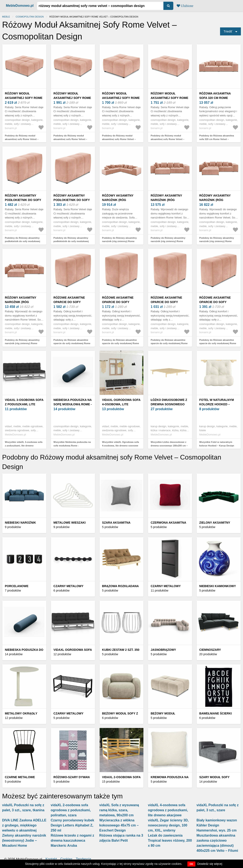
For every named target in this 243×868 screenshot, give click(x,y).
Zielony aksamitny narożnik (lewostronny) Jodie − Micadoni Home (24, 840)
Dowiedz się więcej (210, 864)
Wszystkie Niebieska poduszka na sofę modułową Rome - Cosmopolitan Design (72, 445)
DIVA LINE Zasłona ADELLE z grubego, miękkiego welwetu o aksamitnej (24, 825)
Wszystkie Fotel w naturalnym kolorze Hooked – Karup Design (217, 444)
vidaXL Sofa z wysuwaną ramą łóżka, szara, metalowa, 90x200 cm (119, 810)
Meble (6, 17)
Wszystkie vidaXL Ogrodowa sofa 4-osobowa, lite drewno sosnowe (121, 444)
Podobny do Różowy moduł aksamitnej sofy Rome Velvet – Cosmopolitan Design (22, 139)
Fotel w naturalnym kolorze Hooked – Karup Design (216, 404)
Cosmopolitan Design (30, 17)
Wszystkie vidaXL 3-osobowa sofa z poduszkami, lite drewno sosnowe (24, 445)
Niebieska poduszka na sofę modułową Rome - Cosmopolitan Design (73, 404)
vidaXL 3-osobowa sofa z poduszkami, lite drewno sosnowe (24, 404)
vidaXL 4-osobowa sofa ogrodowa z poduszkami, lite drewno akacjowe (168, 810)
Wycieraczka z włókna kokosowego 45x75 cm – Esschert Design (119, 825)
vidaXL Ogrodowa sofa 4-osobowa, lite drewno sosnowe (121, 404)
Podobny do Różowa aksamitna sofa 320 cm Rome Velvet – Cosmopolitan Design (217, 139)
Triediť (228, 31)
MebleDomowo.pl (20, 6)
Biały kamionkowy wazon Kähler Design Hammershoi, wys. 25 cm (217, 825)
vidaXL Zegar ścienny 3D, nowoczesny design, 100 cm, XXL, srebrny (168, 825)
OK (192, 864)
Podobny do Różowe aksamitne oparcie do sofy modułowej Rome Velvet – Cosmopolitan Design (72, 343)
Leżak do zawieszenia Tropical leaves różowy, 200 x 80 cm (170, 840)
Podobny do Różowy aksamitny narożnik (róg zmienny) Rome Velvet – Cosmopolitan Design (119, 241)
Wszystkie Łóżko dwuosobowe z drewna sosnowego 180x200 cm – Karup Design (169, 445)
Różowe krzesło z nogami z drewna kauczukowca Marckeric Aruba (72, 840)
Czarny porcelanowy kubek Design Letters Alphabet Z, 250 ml (72, 825)
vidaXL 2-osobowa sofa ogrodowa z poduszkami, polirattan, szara (71, 810)
